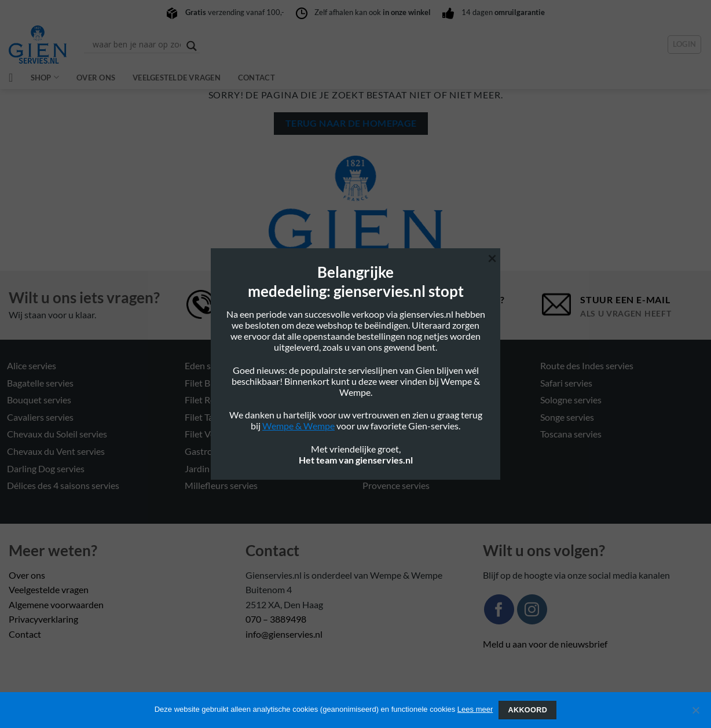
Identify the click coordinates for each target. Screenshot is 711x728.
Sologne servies (571, 400)
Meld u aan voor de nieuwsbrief (545, 644)
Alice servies (32, 365)
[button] (685, 45)
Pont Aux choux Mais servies (420, 468)
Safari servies (566, 383)
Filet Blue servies (218, 383)
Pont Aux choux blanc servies (421, 434)
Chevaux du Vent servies (56, 451)
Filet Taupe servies (221, 417)
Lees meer (475, 709)
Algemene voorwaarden (56, 604)
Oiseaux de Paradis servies (415, 417)
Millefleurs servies (221, 485)
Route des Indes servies (587, 365)
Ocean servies (390, 365)
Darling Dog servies (46, 468)
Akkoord (527, 710)
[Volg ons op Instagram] (532, 609)
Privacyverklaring (43, 619)
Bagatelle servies (40, 383)
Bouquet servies (39, 400)
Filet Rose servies (219, 400)
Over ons (96, 78)
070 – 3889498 (276, 619)
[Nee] (695, 714)
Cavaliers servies (40, 417)
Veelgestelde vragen (177, 78)
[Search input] (137, 45)
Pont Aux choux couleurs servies (427, 451)
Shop (45, 77)
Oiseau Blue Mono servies (414, 400)
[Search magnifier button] (192, 46)
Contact (256, 78)
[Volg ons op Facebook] (499, 609)
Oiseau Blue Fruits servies (414, 383)
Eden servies (210, 365)
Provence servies (396, 485)
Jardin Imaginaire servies (234, 468)
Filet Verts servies (220, 434)
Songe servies (567, 417)
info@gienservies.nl (284, 634)
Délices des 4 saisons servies (63, 485)
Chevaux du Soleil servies (57, 434)
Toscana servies (571, 434)
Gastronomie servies (226, 451)
